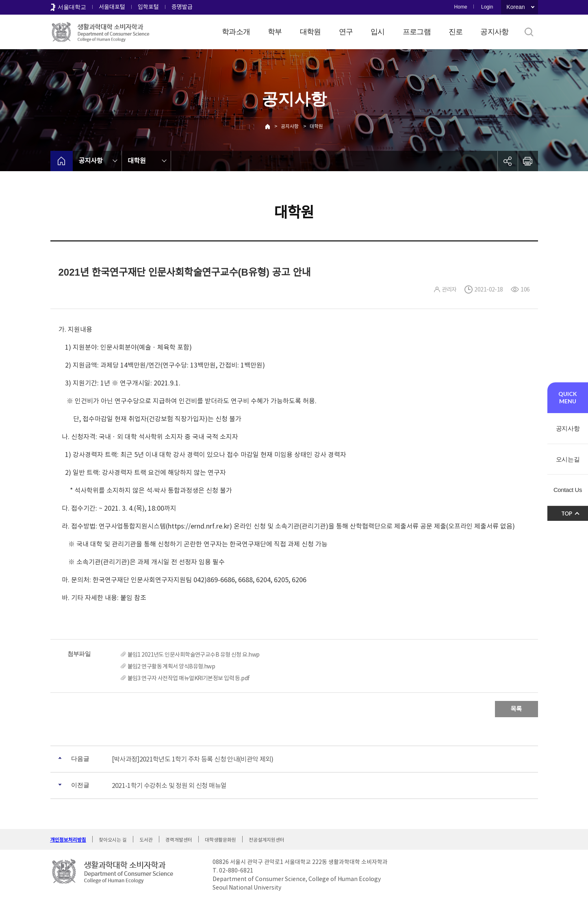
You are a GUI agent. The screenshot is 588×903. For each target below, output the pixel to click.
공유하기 (508, 161)
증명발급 (182, 7)
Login (487, 7)
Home (461, 7)
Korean (515, 7)
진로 (456, 32)
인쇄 (528, 161)
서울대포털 (112, 7)
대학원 (310, 32)
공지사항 (494, 32)
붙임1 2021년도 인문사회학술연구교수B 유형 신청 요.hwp (194, 655)
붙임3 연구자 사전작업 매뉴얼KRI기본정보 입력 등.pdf (189, 678)
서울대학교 (72, 7)
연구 (346, 32)
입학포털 (148, 7)
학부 (275, 32)
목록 (516, 709)
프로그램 (417, 32)
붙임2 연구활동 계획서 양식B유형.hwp (171, 666)
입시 (378, 32)
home (62, 161)
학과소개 (236, 32)
